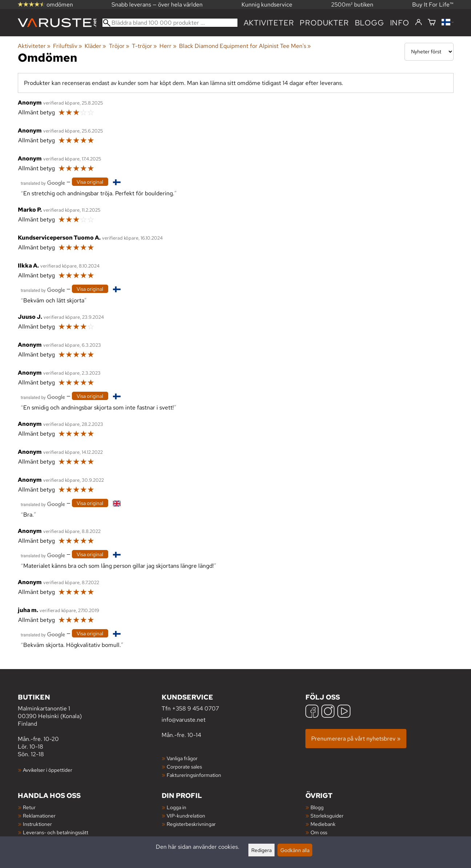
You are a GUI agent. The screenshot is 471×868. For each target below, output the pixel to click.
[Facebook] (312, 712)
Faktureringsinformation (194, 775)
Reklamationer (39, 816)
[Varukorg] (432, 23)
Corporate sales (184, 767)
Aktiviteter (269, 23)
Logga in (176, 807)
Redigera (261, 850)
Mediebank (323, 824)
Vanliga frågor (182, 758)
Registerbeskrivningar (191, 824)
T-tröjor (144, 46)
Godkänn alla (295, 850)
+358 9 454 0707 (196, 708)
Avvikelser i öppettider (48, 770)
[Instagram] (328, 712)
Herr (168, 46)
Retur (29, 807)
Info (400, 23)
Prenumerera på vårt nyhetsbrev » (356, 739)
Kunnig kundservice (267, 5)
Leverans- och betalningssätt (56, 832)
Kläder (95, 46)
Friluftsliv (68, 46)
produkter (324, 23)
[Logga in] (419, 23)
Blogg (317, 807)
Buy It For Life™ (433, 5)
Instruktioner (37, 824)
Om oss (319, 832)
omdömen (45, 5)
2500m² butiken (352, 5)
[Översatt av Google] (43, 182)
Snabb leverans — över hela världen (157, 5)
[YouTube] (344, 712)
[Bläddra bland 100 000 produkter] (170, 23)
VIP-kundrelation (186, 816)
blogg (370, 23)
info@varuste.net (184, 720)
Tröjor (119, 46)
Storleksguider (327, 816)
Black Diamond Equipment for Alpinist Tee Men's (245, 46)
